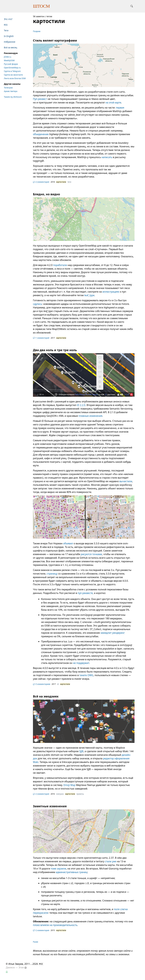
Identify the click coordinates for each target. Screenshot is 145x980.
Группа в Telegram (12, 71)
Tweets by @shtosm (13, 97)
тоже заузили (58, 869)
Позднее (37, 31)
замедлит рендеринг (113, 633)
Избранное (10, 42)
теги (69, 182)
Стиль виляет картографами (55, 40)
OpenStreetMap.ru (12, 68)
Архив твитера (11, 91)
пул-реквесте (85, 593)
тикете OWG (86, 675)
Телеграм (8, 88)
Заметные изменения (50, 806)
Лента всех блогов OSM (15, 78)
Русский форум (11, 64)
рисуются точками (91, 554)
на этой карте (113, 102)
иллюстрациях (111, 292)
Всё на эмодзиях (46, 696)
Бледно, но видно (47, 194)
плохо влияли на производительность (55, 925)
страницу (52, 574)
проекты (80, 794)
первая (120, 108)
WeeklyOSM (9, 60)
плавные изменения (90, 416)
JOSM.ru (8, 57)
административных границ (71, 872)
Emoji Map (69, 785)
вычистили (126, 481)
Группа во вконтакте (13, 75)
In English (9, 36)
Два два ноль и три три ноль (55, 350)
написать (107, 157)
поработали (60, 265)
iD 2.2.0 (81, 405)
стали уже (111, 861)
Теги (6, 30)
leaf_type (89, 295)
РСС (41, 964)
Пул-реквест (40, 99)
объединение (41, 134)
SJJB (81, 751)
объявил (68, 543)
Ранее (36, 942)
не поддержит (81, 663)
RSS (6, 25)
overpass (60, 794)
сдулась (37, 304)
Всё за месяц (10, 47)
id (58, 684)
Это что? (8, 19)
